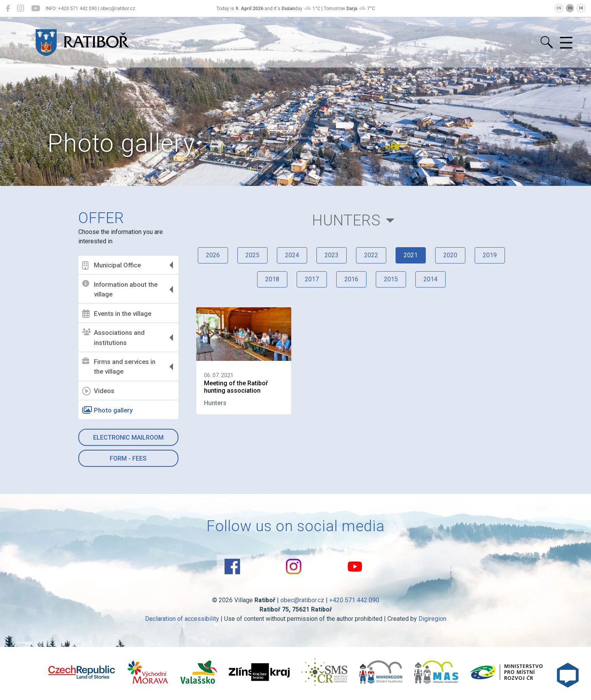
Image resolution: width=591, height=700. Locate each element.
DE (581, 8)
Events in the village (117, 314)
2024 (292, 255)
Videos (98, 391)
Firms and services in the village (119, 367)
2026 (213, 255)
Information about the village (120, 289)
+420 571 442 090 (354, 600)
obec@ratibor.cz (302, 600)
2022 (371, 255)
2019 (490, 255)
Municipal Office (111, 265)
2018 (272, 279)
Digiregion (432, 619)
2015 (391, 279)
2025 (252, 255)
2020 (450, 255)
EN (570, 8)
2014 (430, 279)
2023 (332, 255)
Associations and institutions (113, 338)
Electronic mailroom (128, 437)
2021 (411, 255)
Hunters (346, 220)
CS (559, 8)
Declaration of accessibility (182, 619)
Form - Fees (128, 458)
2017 (312, 279)
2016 (351, 279)
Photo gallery (107, 410)
